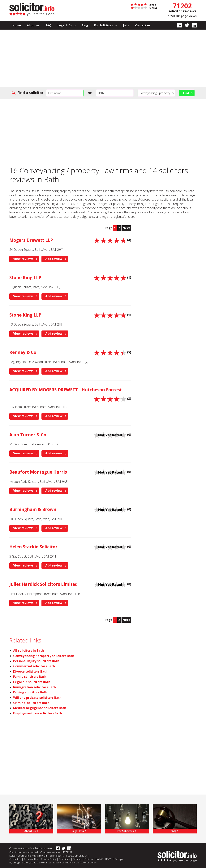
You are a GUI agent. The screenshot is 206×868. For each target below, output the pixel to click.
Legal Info (67, 25)
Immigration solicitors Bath (34, 687)
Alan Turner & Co (28, 435)
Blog (85, 25)
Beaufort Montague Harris (38, 472)
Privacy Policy (49, 859)
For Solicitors (106, 25)
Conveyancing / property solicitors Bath (44, 656)
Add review (54, 259)
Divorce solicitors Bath (30, 671)
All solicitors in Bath (28, 650)
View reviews (23, 259)
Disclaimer (64, 859)
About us (33, 25)
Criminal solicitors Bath (31, 703)
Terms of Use (31, 859)
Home (17, 25)
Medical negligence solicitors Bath (40, 708)
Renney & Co (23, 352)
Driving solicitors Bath (30, 692)
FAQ (49, 25)
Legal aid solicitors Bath (32, 682)
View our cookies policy (83, 862)
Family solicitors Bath (30, 677)
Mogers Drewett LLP (31, 240)
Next (126, 228)
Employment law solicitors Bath (38, 713)
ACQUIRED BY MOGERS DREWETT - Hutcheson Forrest (66, 390)
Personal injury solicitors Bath (36, 661)
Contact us (143, 25)
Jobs (126, 25)
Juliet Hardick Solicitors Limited (43, 584)
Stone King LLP (25, 278)
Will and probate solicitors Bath (37, 698)
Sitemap (77, 859)
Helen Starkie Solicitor (33, 547)
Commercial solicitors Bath (34, 666)
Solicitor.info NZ (94, 859)
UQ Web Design (114, 859)
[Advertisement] (103, 58)
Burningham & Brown (33, 509)
